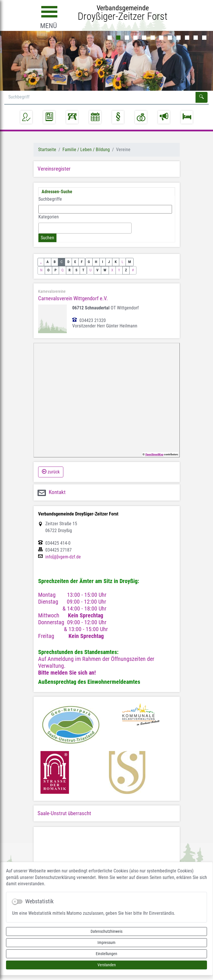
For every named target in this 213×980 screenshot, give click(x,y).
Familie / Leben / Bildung (86, 150)
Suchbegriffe (50, 199)
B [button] (55, 262)
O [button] (48, 270)
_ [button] (41, 262)
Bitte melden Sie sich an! (67, 673)
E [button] (75, 262)
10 (187, 38)
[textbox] (42, 228)
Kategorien (49, 217)
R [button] (70, 270)
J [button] (109, 262)
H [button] (96, 262)
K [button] (116, 262)
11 (196, 38)
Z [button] (126, 270)
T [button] (83, 270)
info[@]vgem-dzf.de (63, 557)
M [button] (130, 262)
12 (204, 38)
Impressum (106, 943)
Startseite (47, 150)
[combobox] (85, 228)
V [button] (97, 270)
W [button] (105, 270)
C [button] (61, 262)
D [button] (68, 262)
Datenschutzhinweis (106, 931)
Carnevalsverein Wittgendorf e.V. (73, 298)
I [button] (103, 262)
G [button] (89, 262)
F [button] (82, 262)
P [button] (55, 270)
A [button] (48, 262)
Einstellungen (106, 954)
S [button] (76, 270)
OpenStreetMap (154, 454)
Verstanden (107, 965)
